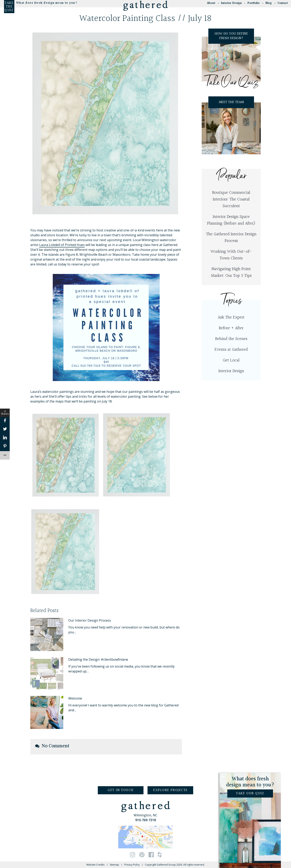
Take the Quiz (9, 7)
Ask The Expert (231, 317)
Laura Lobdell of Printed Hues (62, 245)
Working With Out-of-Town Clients (231, 255)
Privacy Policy (132, 865)
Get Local (231, 360)
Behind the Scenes (231, 339)
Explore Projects (170, 790)
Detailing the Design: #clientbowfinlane (98, 659)
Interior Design (231, 371)
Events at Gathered (231, 350)
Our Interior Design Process (90, 620)
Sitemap (114, 865)
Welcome (75, 698)
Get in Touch (121, 790)
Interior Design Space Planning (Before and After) (231, 220)
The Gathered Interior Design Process (231, 238)
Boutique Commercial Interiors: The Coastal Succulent (231, 199)
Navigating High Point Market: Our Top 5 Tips (231, 272)
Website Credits (95, 865)
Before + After (231, 328)
